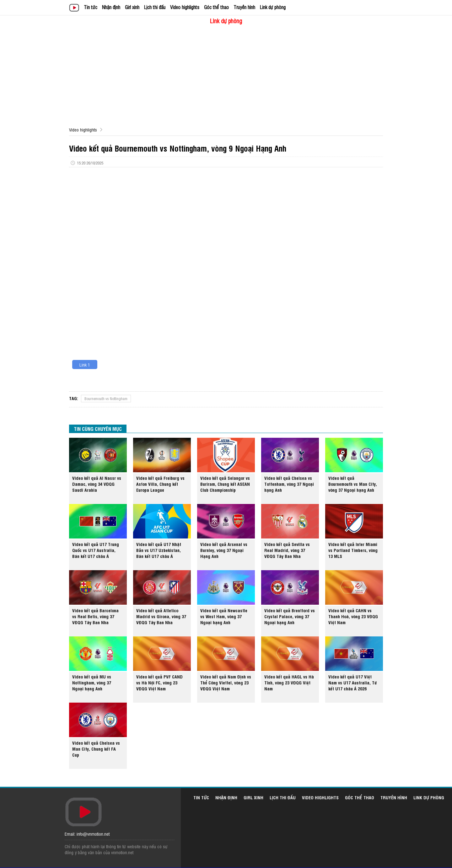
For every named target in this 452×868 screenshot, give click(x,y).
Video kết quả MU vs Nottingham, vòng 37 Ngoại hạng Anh (92, 682)
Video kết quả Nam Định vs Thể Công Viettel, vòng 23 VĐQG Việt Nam (226, 682)
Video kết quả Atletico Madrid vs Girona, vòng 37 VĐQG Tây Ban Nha (161, 616)
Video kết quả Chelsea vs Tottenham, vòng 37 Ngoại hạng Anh (289, 484)
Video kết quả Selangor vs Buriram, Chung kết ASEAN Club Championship (225, 484)
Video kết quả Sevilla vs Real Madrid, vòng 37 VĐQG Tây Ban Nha (287, 550)
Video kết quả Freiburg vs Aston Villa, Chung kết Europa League (160, 484)
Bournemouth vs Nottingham (106, 399)
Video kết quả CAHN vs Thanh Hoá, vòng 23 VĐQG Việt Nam (353, 616)
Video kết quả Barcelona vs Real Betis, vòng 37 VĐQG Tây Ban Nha (95, 616)
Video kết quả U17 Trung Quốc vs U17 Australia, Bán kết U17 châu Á (96, 550)
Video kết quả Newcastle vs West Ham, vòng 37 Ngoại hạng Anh (224, 616)
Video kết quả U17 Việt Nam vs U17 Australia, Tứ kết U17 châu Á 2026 (352, 682)
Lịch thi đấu (155, 7)
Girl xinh (132, 7)
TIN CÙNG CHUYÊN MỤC (98, 429)
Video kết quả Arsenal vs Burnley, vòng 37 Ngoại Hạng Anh (224, 550)
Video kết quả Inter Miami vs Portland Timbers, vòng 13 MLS (353, 550)
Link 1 (85, 364)
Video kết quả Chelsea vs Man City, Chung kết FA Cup (96, 749)
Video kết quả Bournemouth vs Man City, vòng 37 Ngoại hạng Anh (353, 484)
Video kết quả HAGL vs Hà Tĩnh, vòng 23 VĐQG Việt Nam (289, 682)
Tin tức (91, 7)
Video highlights (185, 7)
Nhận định (111, 7)
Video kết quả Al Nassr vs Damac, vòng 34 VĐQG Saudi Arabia (97, 484)
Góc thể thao (216, 7)
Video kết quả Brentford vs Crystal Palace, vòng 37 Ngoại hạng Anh (290, 616)
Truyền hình (244, 7)
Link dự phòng (273, 7)
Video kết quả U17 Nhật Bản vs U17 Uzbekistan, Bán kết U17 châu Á (159, 550)
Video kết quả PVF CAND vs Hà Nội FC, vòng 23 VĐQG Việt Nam (159, 682)
